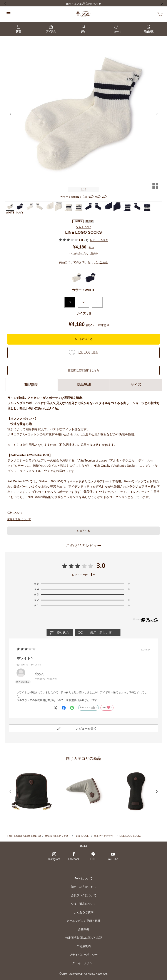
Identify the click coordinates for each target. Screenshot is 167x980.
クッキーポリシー (83, 963)
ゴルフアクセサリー (105, 836)
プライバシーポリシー (83, 955)
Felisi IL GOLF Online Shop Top (24, 836)
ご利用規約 (84, 946)
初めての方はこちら (84, 887)
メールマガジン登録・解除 (83, 921)
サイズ (136, 385)
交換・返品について (84, 904)
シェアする (83, 531)
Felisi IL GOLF (84, 227)
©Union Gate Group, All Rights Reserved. (84, 974)
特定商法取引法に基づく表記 (84, 938)
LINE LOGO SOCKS (130, 836)
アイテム (51, 29)
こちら (104, 262)
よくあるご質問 (84, 912)
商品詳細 (84, 385)
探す (83, 29)
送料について (15, 513)
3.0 (101, 565)
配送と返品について (19, 519)
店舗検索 (149, 29)
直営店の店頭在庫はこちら (83, 370)
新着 (18, 29)
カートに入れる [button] (83, 339)
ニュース (116, 29)
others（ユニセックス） (58, 836)
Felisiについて (83, 878)
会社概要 (83, 929)
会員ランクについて (84, 895)
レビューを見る (99, 240)
